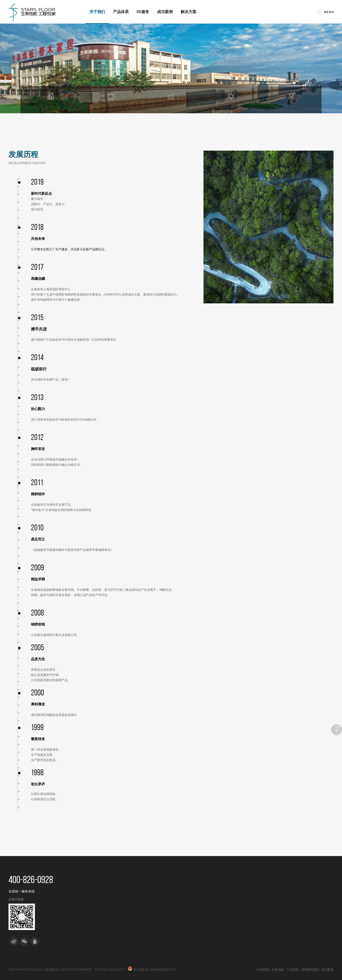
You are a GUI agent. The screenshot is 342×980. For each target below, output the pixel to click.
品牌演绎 (87, 900)
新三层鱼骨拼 (153, 915)
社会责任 (87, 915)
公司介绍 (87, 892)
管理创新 (118, 915)
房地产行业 (247, 892)
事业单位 (245, 915)
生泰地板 (278, 970)
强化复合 (150, 939)
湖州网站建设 (310, 970)
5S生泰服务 (186, 878)
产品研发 (118, 900)
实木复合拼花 (153, 931)
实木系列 (150, 900)
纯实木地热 (151, 908)
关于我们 (97, 17)
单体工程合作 (217, 892)
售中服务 (182, 900)
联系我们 (310, 892)
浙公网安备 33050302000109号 (152, 970)
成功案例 (165, 12)
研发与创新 (122, 878)
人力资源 (278, 878)
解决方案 (188, 12)
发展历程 (87, 908)
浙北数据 (327, 970)
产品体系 (121, 12)
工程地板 (292, 970)
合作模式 (215, 878)
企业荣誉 (87, 923)
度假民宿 (245, 908)
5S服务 (143, 12)
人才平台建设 (280, 892)
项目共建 (213, 908)
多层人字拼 (151, 923)
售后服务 (182, 908)
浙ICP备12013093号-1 (110, 970)
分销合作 (213, 900)
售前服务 (182, 892)
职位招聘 (277, 900)
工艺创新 (118, 908)
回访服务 (182, 915)
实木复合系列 (153, 892)
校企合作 (118, 892)
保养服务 (182, 923)
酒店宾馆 (245, 900)
